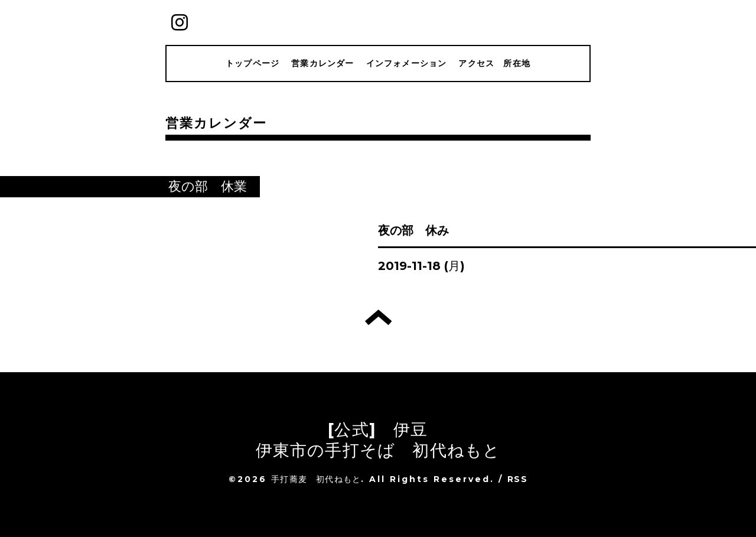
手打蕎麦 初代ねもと (316, 479)
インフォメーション (407, 63)
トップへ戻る (378, 317)
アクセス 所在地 (494, 63)
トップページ (252, 63)
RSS (517, 479)
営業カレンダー (322, 63)
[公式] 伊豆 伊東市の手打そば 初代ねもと (378, 440)
